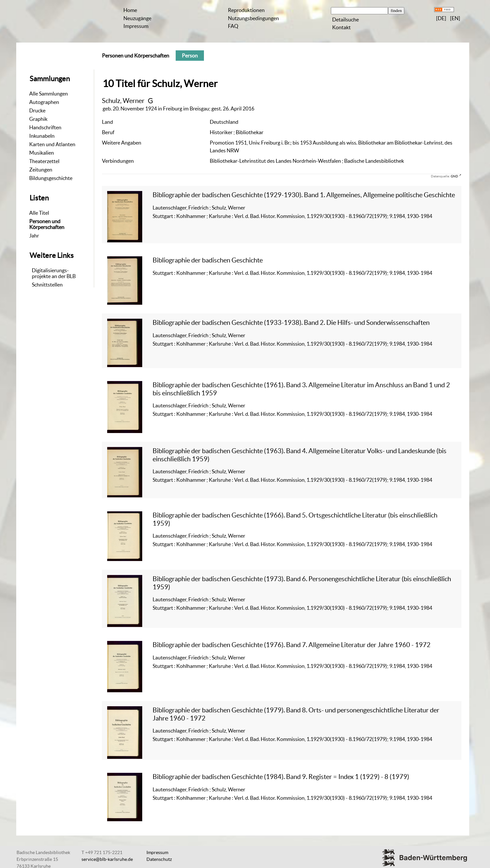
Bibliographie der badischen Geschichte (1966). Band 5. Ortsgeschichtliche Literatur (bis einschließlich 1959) (295, 519)
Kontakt (341, 27)
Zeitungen (41, 170)
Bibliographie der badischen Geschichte (208, 260)
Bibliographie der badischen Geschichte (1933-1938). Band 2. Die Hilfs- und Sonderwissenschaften (291, 322)
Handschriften (45, 127)
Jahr (34, 236)
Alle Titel (39, 213)
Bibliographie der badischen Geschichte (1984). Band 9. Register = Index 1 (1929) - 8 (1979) (281, 777)
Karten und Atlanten (52, 144)
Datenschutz (159, 859)
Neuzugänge (137, 18)
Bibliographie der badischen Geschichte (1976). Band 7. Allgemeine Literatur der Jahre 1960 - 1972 (292, 645)
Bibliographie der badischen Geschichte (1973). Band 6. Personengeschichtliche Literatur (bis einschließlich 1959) (302, 583)
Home (130, 10)
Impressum (136, 26)
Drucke (37, 110)
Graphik (38, 119)
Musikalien (42, 153)
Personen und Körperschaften (47, 224)
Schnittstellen (47, 285)
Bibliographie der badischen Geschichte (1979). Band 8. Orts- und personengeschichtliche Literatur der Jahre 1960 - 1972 (296, 714)
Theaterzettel (44, 161)
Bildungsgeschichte (51, 178)
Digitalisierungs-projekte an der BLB (54, 273)
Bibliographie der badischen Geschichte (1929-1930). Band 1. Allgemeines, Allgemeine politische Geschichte (304, 195)
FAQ (233, 26)
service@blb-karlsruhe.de (107, 859)
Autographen (44, 102)
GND (454, 176)
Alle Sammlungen (49, 94)
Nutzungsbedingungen (253, 18)
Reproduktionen (246, 10)
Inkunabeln (42, 136)
